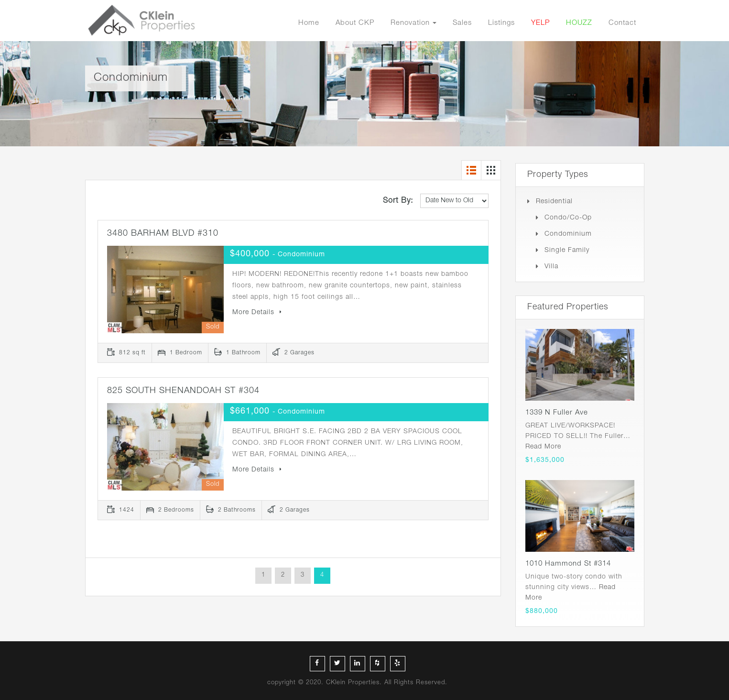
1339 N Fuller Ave (557, 413)
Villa (551, 267)
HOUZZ (579, 23)
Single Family (567, 251)
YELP (540, 23)
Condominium (568, 234)
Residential (554, 202)
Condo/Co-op (568, 218)
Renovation (410, 23)
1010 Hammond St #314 (568, 564)
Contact (622, 23)
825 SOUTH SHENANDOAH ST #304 (183, 391)
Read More (543, 447)
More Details (257, 313)
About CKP (355, 23)
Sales (462, 23)
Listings (501, 23)
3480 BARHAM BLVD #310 (163, 234)
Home (309, 23)
